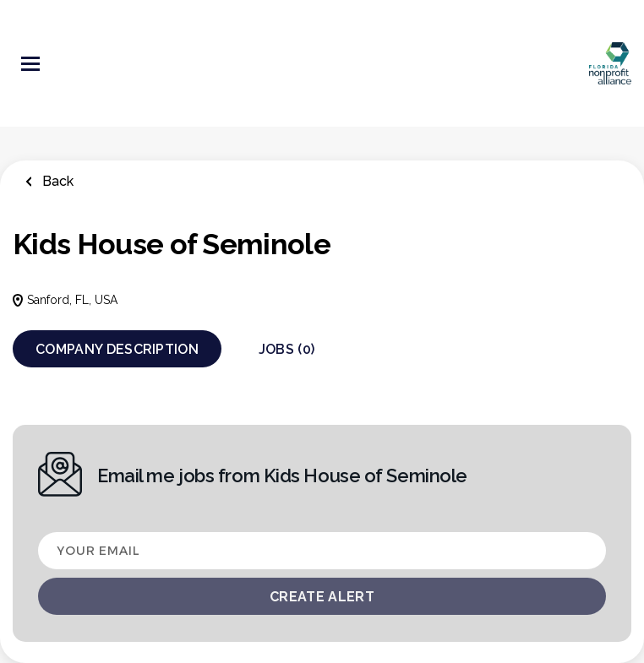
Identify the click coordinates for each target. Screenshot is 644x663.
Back (56, 181)
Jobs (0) (287, 349)
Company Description (117, 349)
